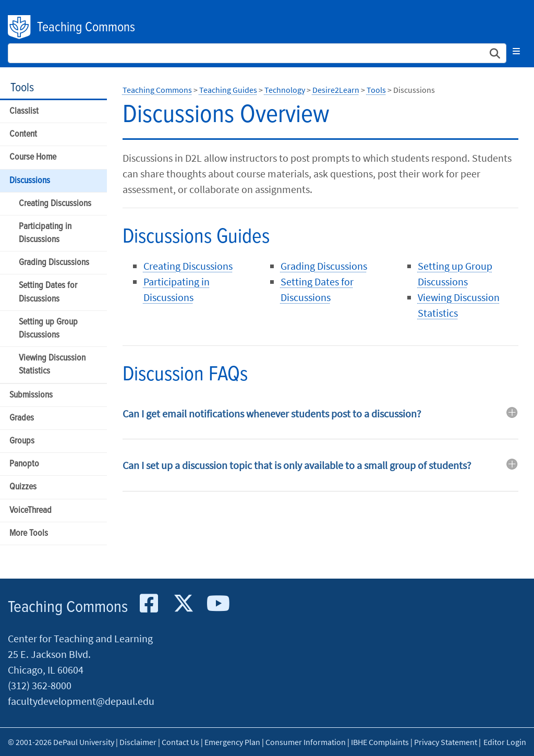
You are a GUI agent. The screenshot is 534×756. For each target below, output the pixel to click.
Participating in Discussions (45, 233)
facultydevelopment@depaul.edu (81, 701)
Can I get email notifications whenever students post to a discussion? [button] (272, 413)
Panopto (24, 464)
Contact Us (180, 742)
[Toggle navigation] (516, 51)
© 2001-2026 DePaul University (61, 742)
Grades (22, 418)
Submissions (31, 395)
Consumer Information (306, 742)
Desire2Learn (336, 90)
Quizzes (23, 487)
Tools (22, 88)
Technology (285, 90)
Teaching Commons (86, 28)
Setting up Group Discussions (48, 329)
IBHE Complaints (380, 742)
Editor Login (505, 742)
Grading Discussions (54, 263)
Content (23, 134)
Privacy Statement (446, 742)
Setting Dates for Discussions (48, 292)
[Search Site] (257, 53)
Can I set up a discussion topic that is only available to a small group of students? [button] (297, 465)
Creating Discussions (55, 204)
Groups (22, 441)
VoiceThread (31, 511)
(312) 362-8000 (40, 685)
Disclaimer (138, 742)
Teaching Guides (228, 90)
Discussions (30, 181)
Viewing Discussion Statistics (52, 365)
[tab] (320, 421)
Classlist (24, 111)
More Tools (29, 533)
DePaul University (20, 27)
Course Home (33, 157)
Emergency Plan (232, 742)
